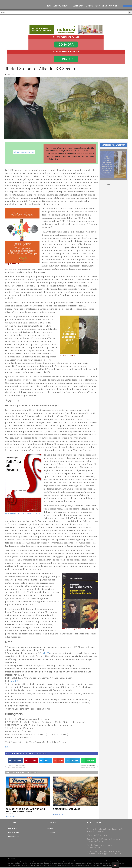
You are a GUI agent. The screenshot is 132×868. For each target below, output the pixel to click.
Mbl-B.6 (14, 682)
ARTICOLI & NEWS (62, 6)
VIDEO (104, 6)
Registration (13, 829)
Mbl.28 (46, 654)
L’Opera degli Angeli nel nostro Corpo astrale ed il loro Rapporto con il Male (104, 853)
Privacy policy (13, 837)
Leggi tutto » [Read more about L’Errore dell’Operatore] (58, 815)
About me (51, 833)
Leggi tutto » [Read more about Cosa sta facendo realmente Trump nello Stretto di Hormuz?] (10, 817)
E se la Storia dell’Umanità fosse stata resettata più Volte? (103, 841)
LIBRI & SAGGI (78, 6)
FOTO (97, 6)
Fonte (8, 747)
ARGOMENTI (115, 6)
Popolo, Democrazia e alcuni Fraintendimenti (99, 847)
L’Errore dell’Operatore (67, 810)
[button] (15, 761)
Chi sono (51, 829)
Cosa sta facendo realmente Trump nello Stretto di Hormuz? (26, 811)
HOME (49, 6)
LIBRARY (89, 6)
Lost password (14, 833)
